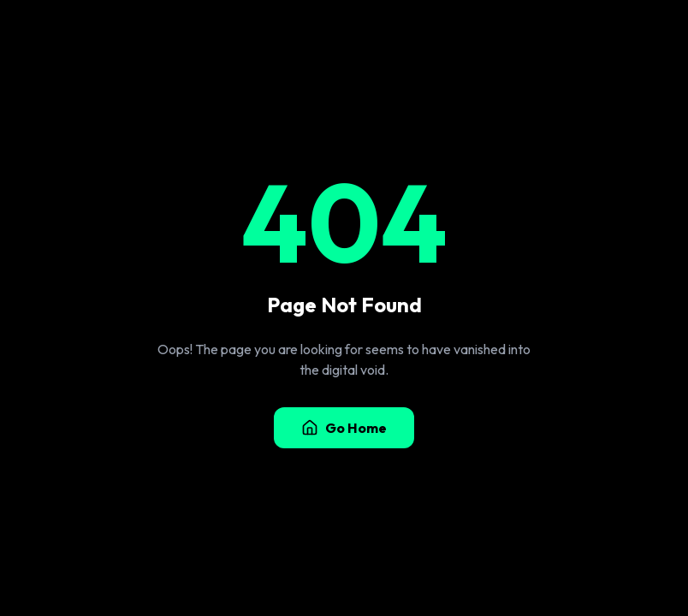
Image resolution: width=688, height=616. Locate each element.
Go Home (344, 428)
